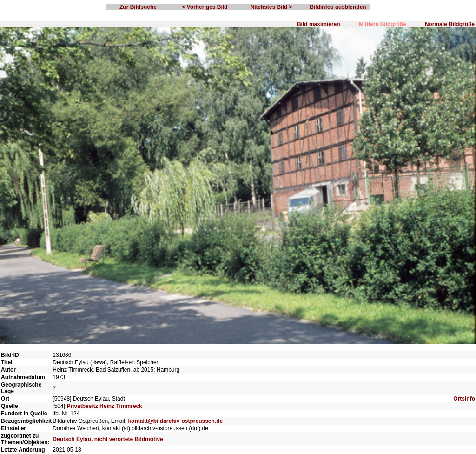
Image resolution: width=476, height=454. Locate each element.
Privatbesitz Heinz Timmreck (104, 406)
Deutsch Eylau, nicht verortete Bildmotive (108, 439)
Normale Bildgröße (450, 24)
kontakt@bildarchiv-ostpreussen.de (175, 421)
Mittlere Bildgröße (383, 24)
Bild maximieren (319, 24)
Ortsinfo (464, 399)
